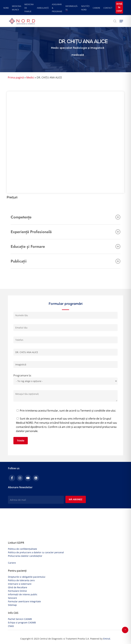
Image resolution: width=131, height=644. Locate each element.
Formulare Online (17, 591)
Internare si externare (20, 584)
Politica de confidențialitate (22, 549)
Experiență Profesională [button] (65, 232)
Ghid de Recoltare (18, 587)
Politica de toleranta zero (21, 580)
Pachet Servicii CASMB (20, 619)
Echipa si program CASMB (22, 623)
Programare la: (65, 380)
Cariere (12, 563)
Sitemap (12, 605)
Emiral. (107, 639)
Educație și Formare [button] (65, 246)
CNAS (11, 626)
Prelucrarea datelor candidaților (25, 556)
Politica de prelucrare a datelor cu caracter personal (36, 552)
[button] (121, 21)
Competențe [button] (65, 217)
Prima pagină (16, 77)
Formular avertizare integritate (24, 601)
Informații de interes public (23, 594)
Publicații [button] (65, 261)
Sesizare (12, 598)
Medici (30, 77)
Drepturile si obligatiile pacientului (27, 577)
